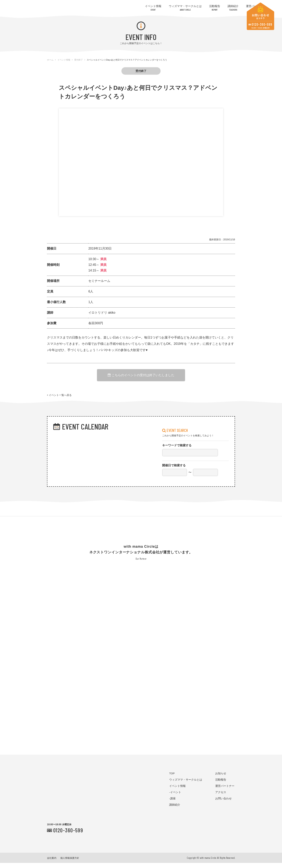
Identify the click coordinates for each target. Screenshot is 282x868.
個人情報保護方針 (70, 863)
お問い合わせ (223, 803)
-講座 (172, 803)
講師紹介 (233, 8)
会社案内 (52, 863)
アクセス (221, 797)
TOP (172, 778)
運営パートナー (225, 791)
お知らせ (221, 778)
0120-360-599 (68, 835)
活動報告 (215, 8)
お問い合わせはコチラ (260, 16)
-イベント (175, 797)
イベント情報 (153, 8)
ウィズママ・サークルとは (185, 8)
